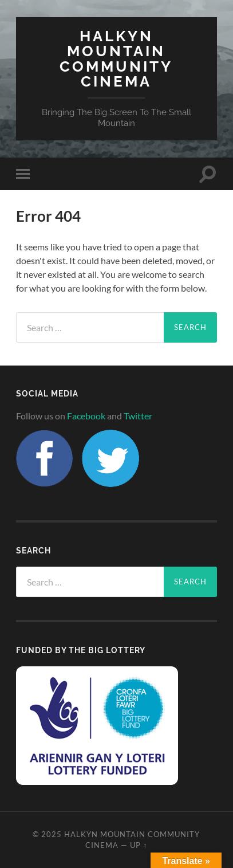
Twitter (138, 416)
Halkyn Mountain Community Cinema (116, 58)
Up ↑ (139, 845)
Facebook (86, 416)
